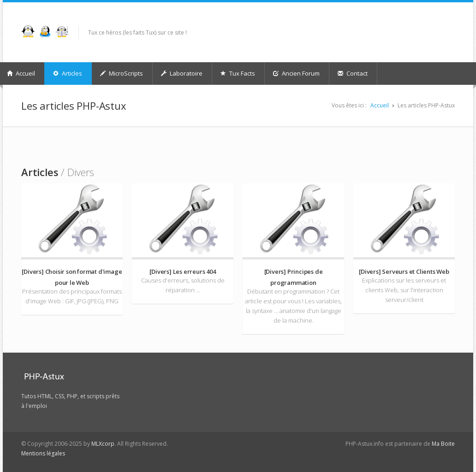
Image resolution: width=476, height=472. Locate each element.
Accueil (380, 105)
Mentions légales (43, 453)
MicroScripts (122, 73)
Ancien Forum (296, 73)
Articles (68, 73)
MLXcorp (103, 444)
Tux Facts (238, 73)
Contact (353, 73)
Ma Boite (443, 444)
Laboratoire (182, 73)
